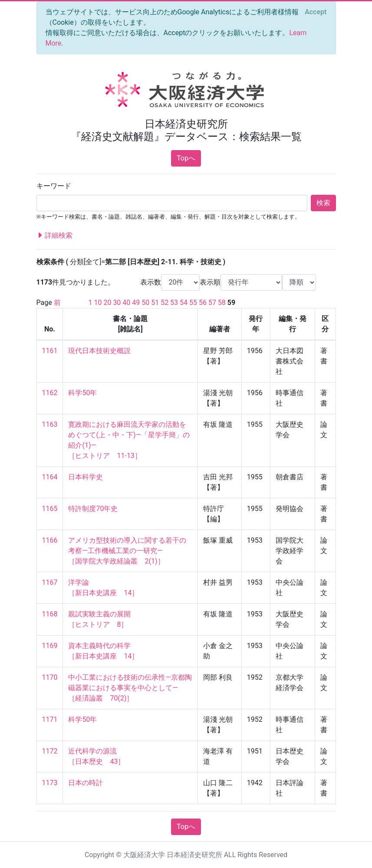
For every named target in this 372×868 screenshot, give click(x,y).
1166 (50, 540)
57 (212, 303)
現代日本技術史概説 (99, 351)
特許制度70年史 (93, 509)
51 (155, 303)
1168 (50, 614)
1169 (50, 646)
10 (98, 303)
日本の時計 (86, 783)
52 (165, 303)
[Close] (316, 12)
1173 (50, 783)
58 (222, 303)
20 (107, 303)
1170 (50, 677)
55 (193, 303)
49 (136, 303)
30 (117, 303)
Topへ (186, 158)
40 (126, 303)
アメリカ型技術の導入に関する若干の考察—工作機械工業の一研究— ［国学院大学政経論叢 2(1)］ (127, 551)
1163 (50, 424)
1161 (50, 351)
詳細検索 (55, 236)
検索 (323, 203)
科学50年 (82, 393)
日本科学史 (86, 477)
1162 (50, 393)
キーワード (54, 186)
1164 (50, 477)
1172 (50, 751)
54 (184, 303)
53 (174, 303)
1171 (50, 719)
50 (145, 303)
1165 (50, 509)
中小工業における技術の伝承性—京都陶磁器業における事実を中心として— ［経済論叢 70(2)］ (130, 688)
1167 (50, 582)
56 (203, 303)
